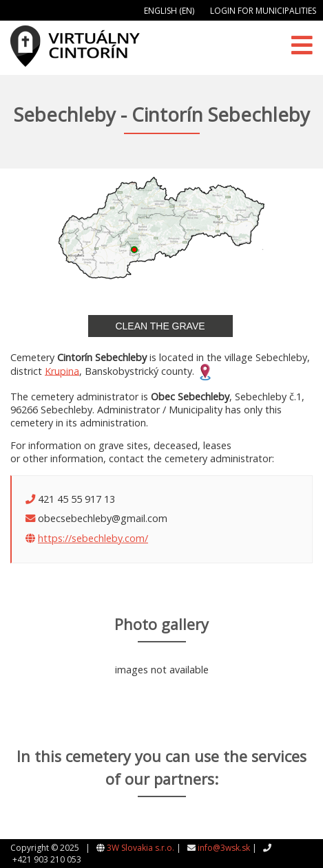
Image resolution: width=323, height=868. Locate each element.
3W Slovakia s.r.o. (140, 848)
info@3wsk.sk (224, 848)
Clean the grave (160, 326)
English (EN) (169, 11)
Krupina (62, 370)
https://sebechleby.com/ (93, 538)
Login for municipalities (263, 11)
